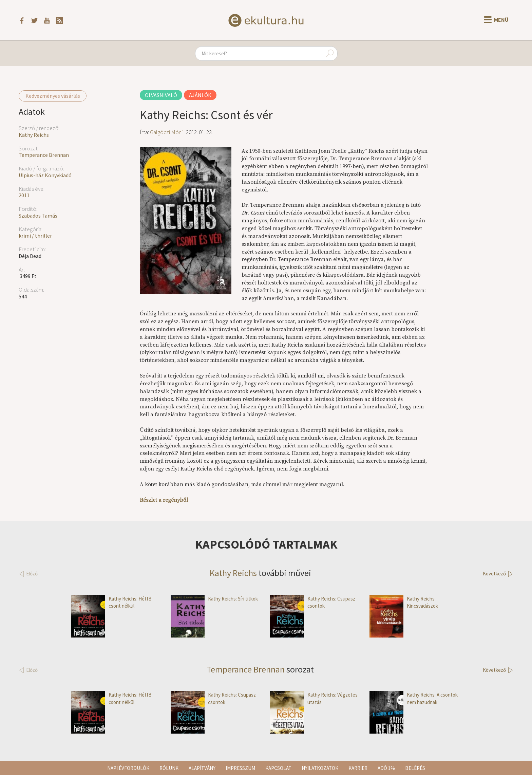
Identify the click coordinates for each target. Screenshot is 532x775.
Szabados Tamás (38, 216)
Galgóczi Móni (166, 132)
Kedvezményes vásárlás (53, 96)
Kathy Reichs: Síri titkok (214, 599)
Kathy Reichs (34, 135)
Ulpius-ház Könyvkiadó (45, 175)
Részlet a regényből (164, 500)
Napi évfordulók (128, 768)
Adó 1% (386, 768)
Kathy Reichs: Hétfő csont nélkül (111, 602)
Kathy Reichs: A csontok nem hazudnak (414, 698)
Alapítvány (202, 768)
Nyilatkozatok (320, 768)
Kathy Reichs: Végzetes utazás (314, 698)
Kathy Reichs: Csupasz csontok (313, 602)
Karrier (358, 768)
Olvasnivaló (161, 95)
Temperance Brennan (44, 155)
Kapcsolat (278, 768)
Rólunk (169, 768)
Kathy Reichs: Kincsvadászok (404, 602)
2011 (24, 195)
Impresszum (240, 768)
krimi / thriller (35, 236)
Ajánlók (200, 95)
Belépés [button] (415, 768)
